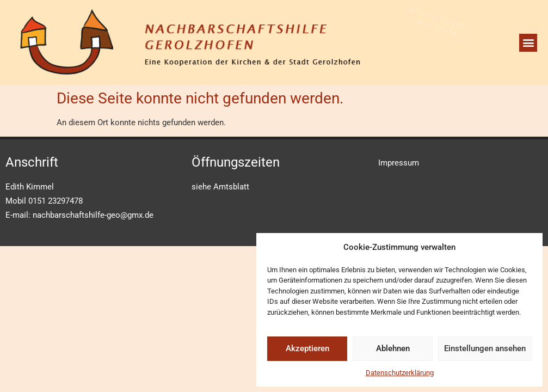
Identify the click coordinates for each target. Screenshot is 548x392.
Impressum (399, 163)
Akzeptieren (307, 348)
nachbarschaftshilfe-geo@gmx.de (93, 215)
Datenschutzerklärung (400, 373)
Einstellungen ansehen (485, 348)
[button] (528, 43)
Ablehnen (393, 348)
